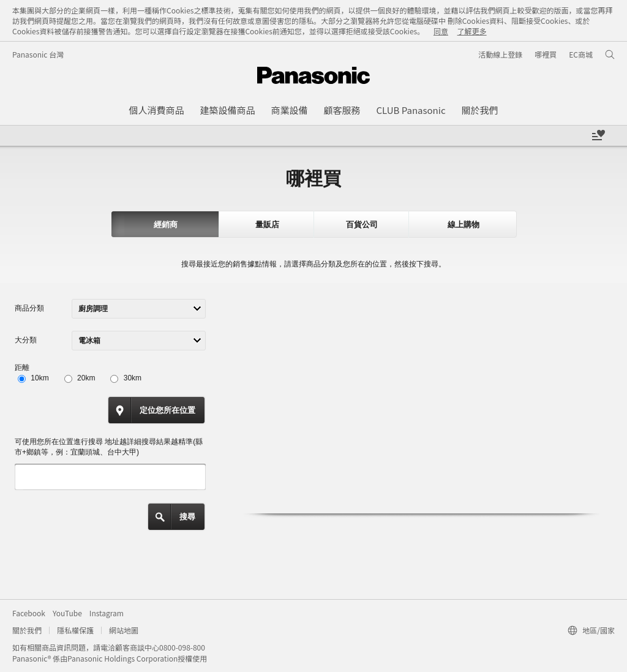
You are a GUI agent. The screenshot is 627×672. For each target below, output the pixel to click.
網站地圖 (124, 630)
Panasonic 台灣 (38, 54)
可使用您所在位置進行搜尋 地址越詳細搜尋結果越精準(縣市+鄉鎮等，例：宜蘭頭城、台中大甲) (109, 447)
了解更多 (472, 31)
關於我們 (27, 630)
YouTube (67, 613)
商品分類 (29, 308)
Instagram (107, 613)
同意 (441, 31)
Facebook (29, 613)
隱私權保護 (75, 630)
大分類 (26, 340)
